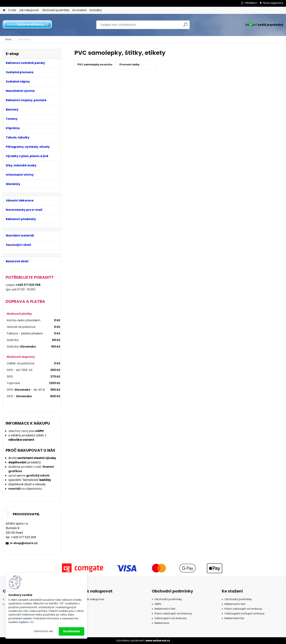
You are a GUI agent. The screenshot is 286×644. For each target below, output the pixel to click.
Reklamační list (234, 618)
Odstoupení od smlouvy (171, 618)
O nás (12, 10)
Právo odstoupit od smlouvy (173, 613)
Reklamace (162, 623)
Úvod (8, 39)
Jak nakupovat (29, 10)
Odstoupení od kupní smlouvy (245, 613)
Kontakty (96, 10)
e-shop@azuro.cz (24, 543)
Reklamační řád (165, 609)
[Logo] (28, 25)
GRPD (158, 604)
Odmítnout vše (43, 631)
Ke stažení (80, 10)
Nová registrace (273, 3)
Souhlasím (71, 631)
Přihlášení (251, 3)
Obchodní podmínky (56, 10)
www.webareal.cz (158, 641)
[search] (185, 26)
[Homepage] (4, 10)
